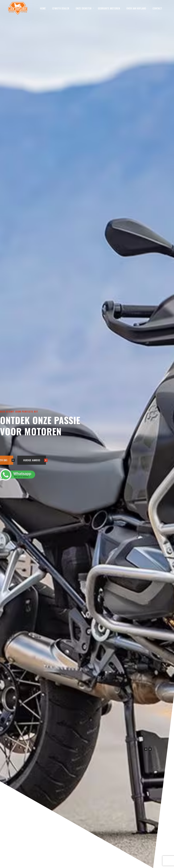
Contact (157, 8)
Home (43, 8)
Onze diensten (84, 8)
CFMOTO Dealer (61, 8)
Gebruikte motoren (109, 8)
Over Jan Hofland (136, 8)
